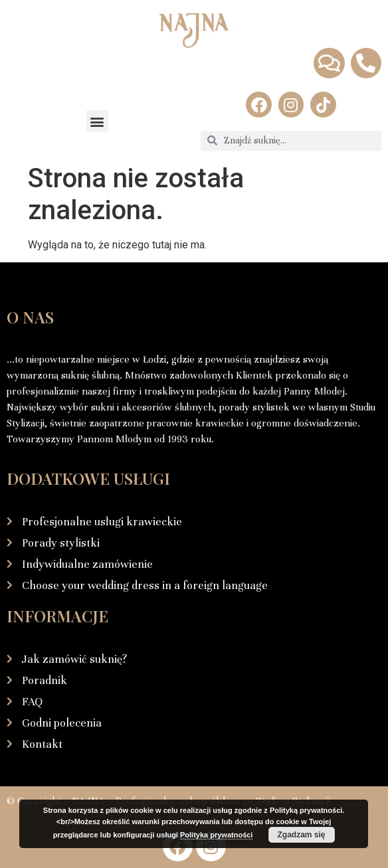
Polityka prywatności (216, 835)
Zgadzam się (301, 835)
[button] (97, 121)
